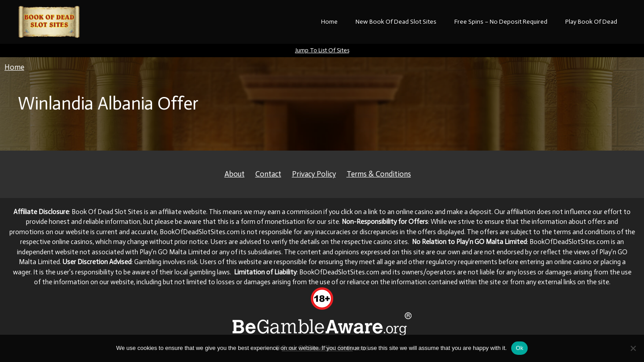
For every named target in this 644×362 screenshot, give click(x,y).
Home (329, 22)
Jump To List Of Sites (322, 50)
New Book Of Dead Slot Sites (396, 22)
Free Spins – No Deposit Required (501, 22)
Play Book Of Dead (591, 22)
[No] (633, 348)
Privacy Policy (314, 174)
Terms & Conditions (379, 174)
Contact (268, 174)
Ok (519, 348)
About (235, 174)
